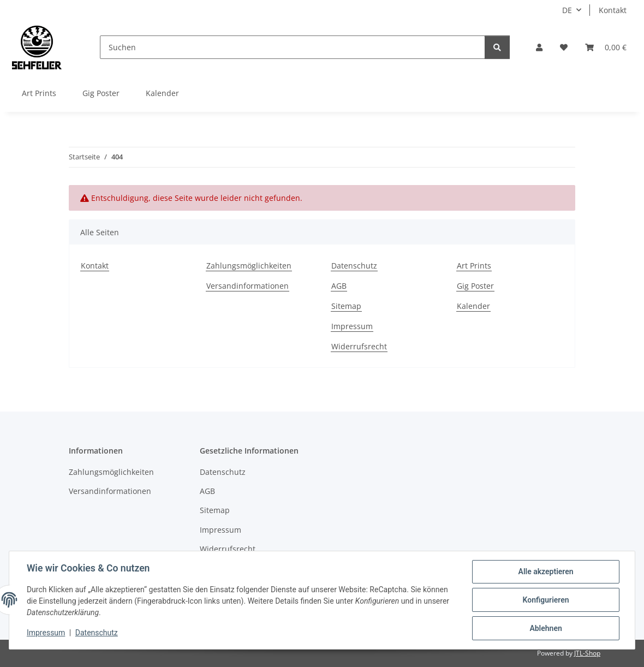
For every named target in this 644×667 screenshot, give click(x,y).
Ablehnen (545, 628)
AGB (339, 286)
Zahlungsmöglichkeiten (249, 266)
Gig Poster (101, 93)
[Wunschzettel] (564, 47)
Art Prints (39, 93)
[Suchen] (293, 47)
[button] (539, 47)
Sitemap (346, 306)
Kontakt (613, 10)
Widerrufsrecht (359, 346)
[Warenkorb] (606, 47)
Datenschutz (97, 633)
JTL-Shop (587, 653)
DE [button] (567, 10)
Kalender (162, 93)
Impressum (46, 633)
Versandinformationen (248, 286)
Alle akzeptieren (545, 571)
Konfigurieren (545, 600)
